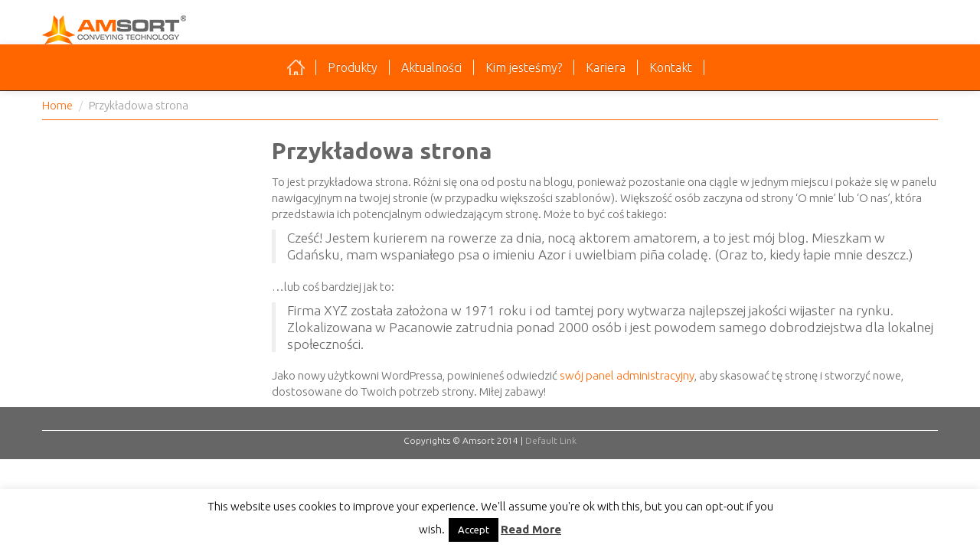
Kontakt (671, 67)
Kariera (606, 67)
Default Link (551, 440)
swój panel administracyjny (627, 375)
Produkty (353, 67)
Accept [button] (474, 530)
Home (57, 105)
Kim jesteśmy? (524, 67)
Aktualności (431, 67)
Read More (531, 529)
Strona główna (296, 67)
